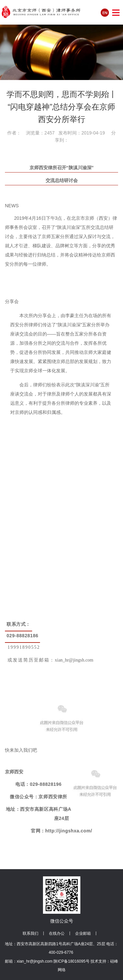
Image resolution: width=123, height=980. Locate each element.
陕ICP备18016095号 (71, 961)
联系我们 (31, 933)
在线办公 (57, 933)
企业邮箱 (83, 933)
